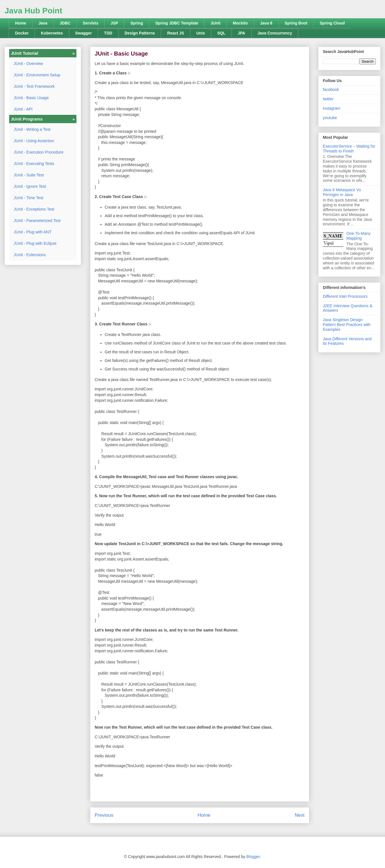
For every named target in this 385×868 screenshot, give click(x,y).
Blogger (253, 857)
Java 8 (266, 23)
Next (300, 815)
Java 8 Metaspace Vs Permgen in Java (342, 192)
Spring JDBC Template (177, 23)
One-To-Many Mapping (359, 236)
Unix (200, 33)
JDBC (65, 23)
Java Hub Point (33, 11)
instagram (332, 108)
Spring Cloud (332, 23)
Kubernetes (52, 33)
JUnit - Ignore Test (30, 186)
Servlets (90, 23)
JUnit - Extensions (30, 255)
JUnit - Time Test (29, 198)
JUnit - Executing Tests (34, 164)
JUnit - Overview (28, 64)
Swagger (84, 33)
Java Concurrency (275, 33)
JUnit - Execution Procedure (38, 152)
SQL (221, 33)
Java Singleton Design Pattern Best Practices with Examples (347, 325)
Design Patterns (140, 33)
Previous (104, 815)
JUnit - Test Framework (34, 86)
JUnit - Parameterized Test (37, 221)
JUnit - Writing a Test (32, 129)
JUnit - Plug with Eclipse (35, 243)
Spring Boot (296, 23)
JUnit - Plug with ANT (33, 232)
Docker (22, 33)
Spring (137, 23)
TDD (108, 33)
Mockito (240, 23)
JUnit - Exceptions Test (34, 209)
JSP (114, 23)
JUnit (215, 23)
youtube (330, 118)
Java (43, 23)
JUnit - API (23, 109)
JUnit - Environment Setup (37, 75)
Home (21, 23)
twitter (328, 99)
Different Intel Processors (345, 296)
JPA (242, 33)
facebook (331, 89)
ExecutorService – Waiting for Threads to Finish (349, 149)
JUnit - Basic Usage (31, 98)
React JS (176, 33)
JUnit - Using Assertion (34, 141)
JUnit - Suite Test (29, 175)
